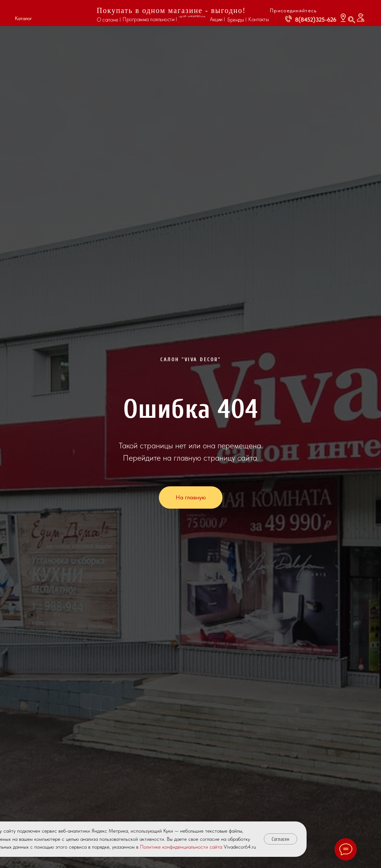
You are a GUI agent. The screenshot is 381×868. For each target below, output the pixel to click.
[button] (23, 10)
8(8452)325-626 (316, 20)
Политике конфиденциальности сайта (181, 847)
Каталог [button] (23, 18)
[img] (63, 13)
